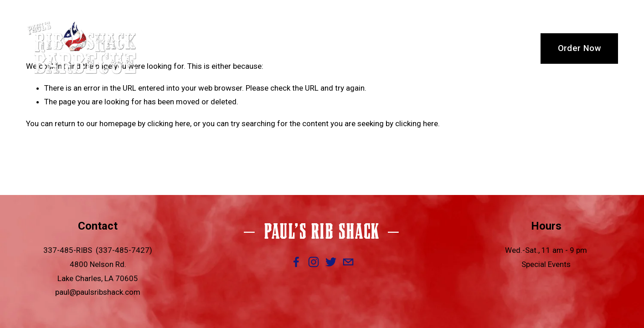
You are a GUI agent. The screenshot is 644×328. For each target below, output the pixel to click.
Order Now (580, 48)
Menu (301, 48)
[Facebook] (296, 262)
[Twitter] (331, 262)
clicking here (169, 123)
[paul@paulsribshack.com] (348, 262)
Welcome (200, 48)
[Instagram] (314, 262)
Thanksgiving (406, 48)
